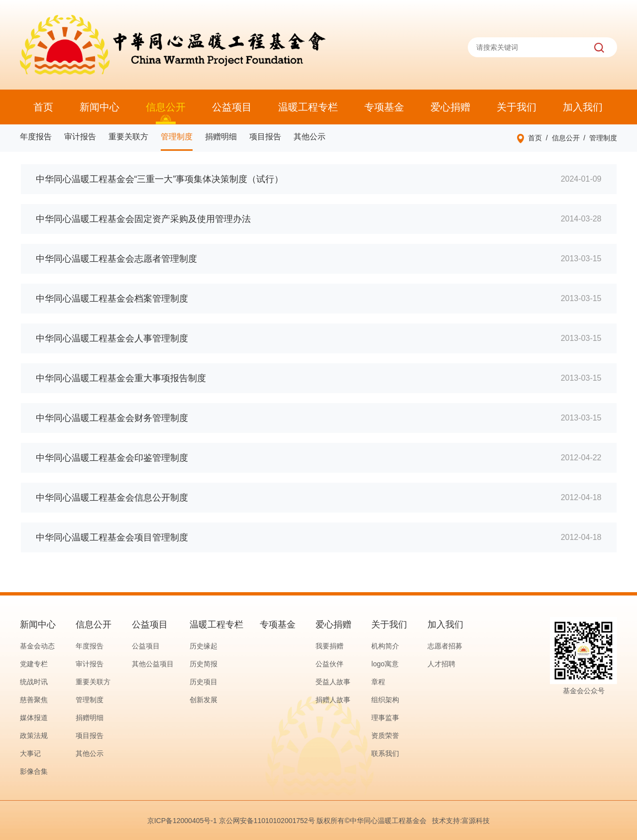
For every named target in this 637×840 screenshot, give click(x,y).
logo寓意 (385, 664)
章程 (378, 682)
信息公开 (166, 107)
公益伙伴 (329, 664)
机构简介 (385, 646)
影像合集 (34, 771)
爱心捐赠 (450, 107)
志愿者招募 (445, 646)
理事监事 (385, 718)
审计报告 (80, 137)
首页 (43, 107)
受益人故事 (333, 682)
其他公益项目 (153, 664)
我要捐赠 (329, 646)
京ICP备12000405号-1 (182, 821)
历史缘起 (204, 646)
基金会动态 (37, 646)
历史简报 (204, 664)
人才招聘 (441, 664)
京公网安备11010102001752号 (267, 821)
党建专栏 (34, 664)
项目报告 (265, 137)
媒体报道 (34, 718)
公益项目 (232, 107)
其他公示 (310, 137)
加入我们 (583, 107)
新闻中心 (100, 107)
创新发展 (204, 700)
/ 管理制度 (598, 138)
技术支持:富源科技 (461, 821)
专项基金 (384, 107)
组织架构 (385, 700)
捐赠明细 (221, 137)
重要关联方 (128, 137)
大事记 (30, 753)
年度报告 (36, 137)
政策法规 (34, 735)
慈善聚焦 (34, 700)
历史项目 (204, 682)
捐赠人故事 (333, 700)
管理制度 (177, 137)
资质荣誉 (385, 735)
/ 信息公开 (561, 138)
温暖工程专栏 (308, 107)
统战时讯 (34, 682)
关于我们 (517, 107)
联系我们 (385, 753)
